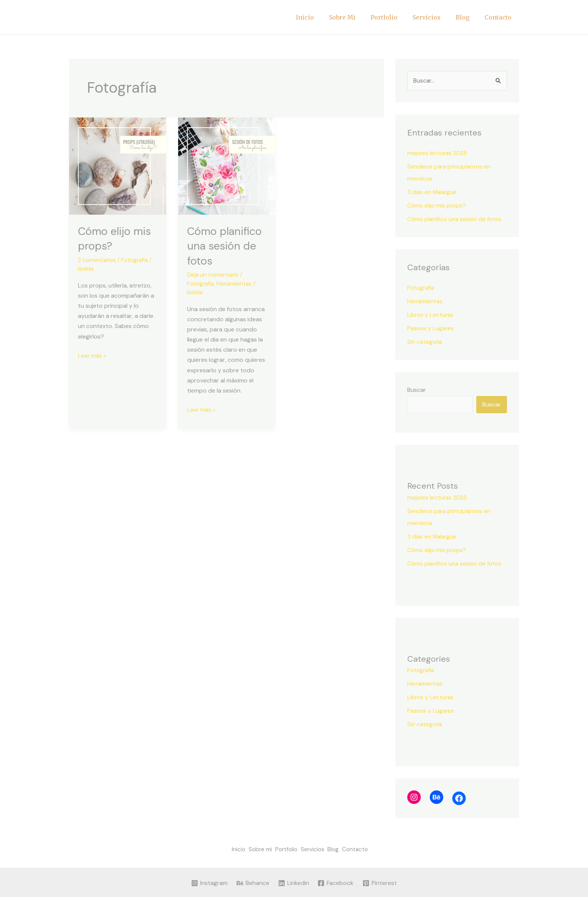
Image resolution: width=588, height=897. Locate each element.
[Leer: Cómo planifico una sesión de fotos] (227, 165)
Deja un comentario (214, 274)
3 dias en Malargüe (433, 192)
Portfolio (394, 17)
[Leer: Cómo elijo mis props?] (118, 165)
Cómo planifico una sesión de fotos (226, 246)
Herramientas (237, 283)
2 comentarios (98, 260)
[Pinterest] (381, 882)
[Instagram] (209, 882)
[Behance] (252, 882)
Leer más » (92, 354)
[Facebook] (336, 882)
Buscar (417, 390)
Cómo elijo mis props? (437, 206)
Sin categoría (425, 342)
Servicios (434, 17)
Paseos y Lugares (431, 329)
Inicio (321, 17)
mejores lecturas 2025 (438, 153)
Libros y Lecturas (431, 315)
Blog (467, 17)
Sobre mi (356, 17)
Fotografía (137, 260)
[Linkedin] (293, 882)
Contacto (499, 17)
